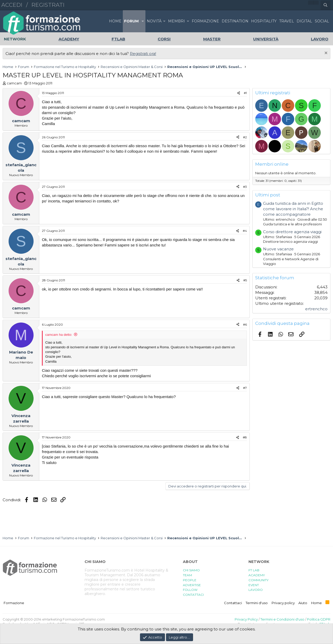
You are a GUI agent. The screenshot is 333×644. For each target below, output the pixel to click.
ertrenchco (316, 309)
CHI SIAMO (191, 570)
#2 (245, 137)
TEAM (187, 575)
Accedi (12, 5)
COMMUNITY (258, 580)
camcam (14, 83)
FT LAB (254, 570)
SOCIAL (322, 21)
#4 (245, 231)
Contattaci (233, 603)
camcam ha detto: (59, 335)
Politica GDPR (319, 619)
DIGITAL (304, 21)
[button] (143, 21)
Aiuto (303, 603)
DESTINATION (235, 21)
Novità (154, 21)
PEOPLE (190, 580)
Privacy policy (283, 603)
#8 (245, 437)
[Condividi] (239, 93)
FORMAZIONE (205, 21)
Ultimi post (268, 195)
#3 (245, 187)
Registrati (48, 5)
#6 (245, 324)
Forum (131, 21)
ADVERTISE (192, 585)
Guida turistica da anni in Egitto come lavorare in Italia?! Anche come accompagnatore (293, 209)
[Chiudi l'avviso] (325, 54)
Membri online (272, 164)
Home (115, 21)
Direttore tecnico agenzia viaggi (290, 241)
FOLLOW (190, 590)
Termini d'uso (257, 603)
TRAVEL (287, 21)
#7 (245, 388)
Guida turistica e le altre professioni (292, 224)
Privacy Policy (246, 619)
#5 (245, 280)
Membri (177, 21)
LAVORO (256, 590)
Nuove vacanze (278, 249)
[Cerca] (325, 5)
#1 (245, 93)
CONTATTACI (193, 595)
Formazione (14, 603)
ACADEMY (257, 575)
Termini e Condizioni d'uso (282, 619)
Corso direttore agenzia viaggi (292, 232)
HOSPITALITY (264, 21)
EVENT (254, 585)
